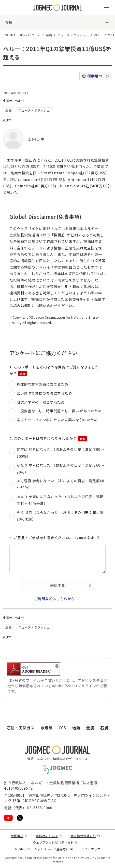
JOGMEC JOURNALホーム (22, 35)
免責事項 (19, 836)
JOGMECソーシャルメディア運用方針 (44, 849)
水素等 (47, 728)
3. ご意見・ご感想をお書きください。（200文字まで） (56, 538)
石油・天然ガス (21, 728)
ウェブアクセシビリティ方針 (55, 842)
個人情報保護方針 (85, 836)
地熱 (76, 728)
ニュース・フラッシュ (73, 35)
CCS (62, 728)
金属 (9, 22)
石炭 (104, 728)
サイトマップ (91, 849)
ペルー (20, 100)
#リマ (7, 120)
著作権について (49, 836)
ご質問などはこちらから (54, 599)
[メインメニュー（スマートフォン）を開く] (106, 8)
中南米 (8, 100)
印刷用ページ (96, 76)
